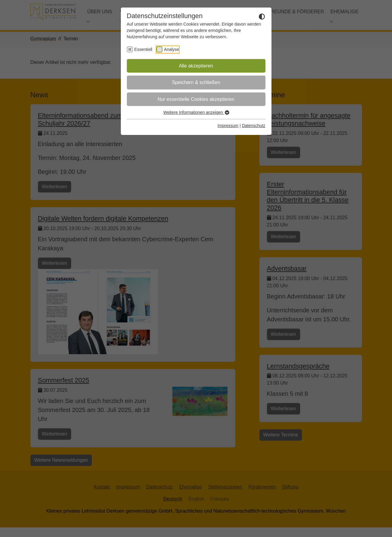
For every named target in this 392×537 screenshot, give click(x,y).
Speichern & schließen (196, 82)
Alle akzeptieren (196, 66)
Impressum (228, 126)
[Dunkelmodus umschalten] (262, 16)
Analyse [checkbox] (171, 49)
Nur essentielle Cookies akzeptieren (196, 99)
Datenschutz (254, 126)
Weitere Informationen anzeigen (196, 112)
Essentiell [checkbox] (143, 49)
